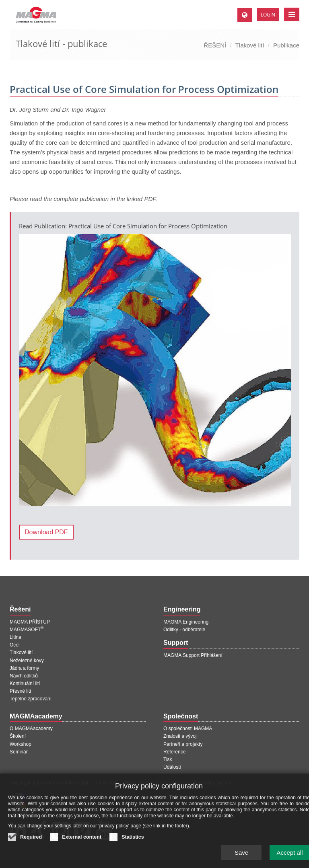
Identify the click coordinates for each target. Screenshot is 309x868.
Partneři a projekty (183, 744)
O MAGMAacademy (31, 728)
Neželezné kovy (27, 661)
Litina (15, 637)
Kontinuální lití (25, 683)
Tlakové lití (250, 45)
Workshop (21, 744)
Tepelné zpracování (31, 699)
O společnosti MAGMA (188, 728)
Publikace (286, 45)
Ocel (15, 645)
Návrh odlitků (24, 676)
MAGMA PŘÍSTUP (30, 622)
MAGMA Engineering (186, 622)
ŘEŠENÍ (215, 45)
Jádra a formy (24, 668)
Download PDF (46, 532)
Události (172, 767)
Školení (18, 736)
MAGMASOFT (27, 630)
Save (241, 857)
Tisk (168, 759)
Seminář (19, 752)
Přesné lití (20, 691)
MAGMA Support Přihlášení (193, 655)
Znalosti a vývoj (180, 736)
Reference (174, 752)
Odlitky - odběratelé (184, 630)
